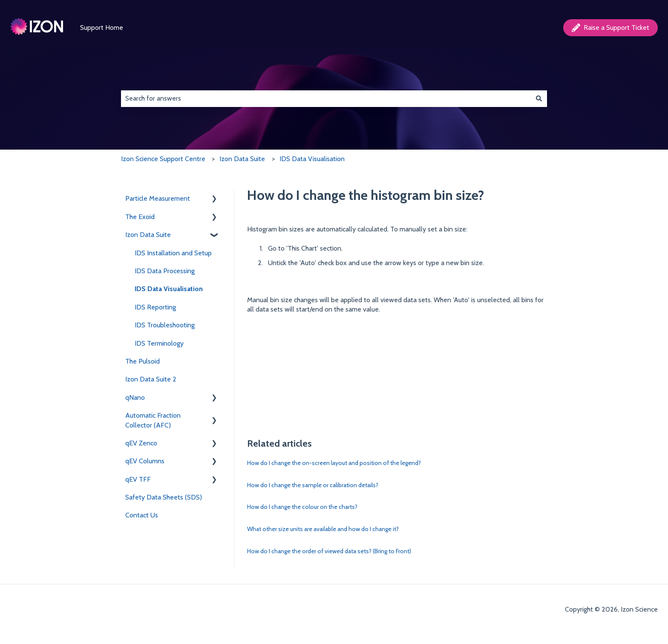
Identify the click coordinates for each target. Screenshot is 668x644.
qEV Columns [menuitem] (145, 461)
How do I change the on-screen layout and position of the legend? (334, 463)
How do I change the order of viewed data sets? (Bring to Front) (329, 551)
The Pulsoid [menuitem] (143, 361)
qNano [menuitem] (135, 397)
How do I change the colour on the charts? (302, 507)
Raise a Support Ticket (610, 28)
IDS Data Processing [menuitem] (165, 271)
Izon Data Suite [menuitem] (148, 235)
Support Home (102, 27)
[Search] (539, 98)
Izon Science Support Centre (163, 159)
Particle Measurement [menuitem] (158, 198)
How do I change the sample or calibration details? (313, 485)
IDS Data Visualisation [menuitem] (169, 289)
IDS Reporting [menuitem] (155, 307)
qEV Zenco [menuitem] (141, 443)
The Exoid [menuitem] (140, 217)
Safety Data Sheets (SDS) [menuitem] (164, 497)
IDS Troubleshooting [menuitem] (165, 325)
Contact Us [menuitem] (142, 515)
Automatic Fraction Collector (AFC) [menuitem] (153, 420)
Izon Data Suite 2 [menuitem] (151, 379)
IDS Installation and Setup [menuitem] (173, 253)
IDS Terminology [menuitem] (159, 343)
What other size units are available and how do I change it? (323, 529)
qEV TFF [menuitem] (138, 479)
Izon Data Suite (242, 159)
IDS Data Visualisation (312, 159)
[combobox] (326, 98)
